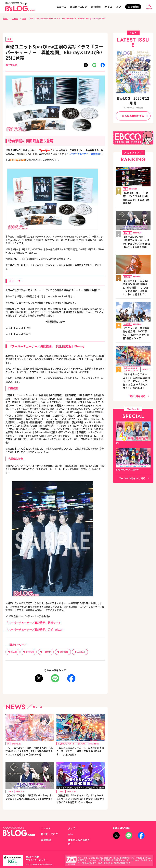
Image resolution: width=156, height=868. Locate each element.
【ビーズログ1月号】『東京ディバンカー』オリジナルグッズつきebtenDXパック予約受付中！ (29, 793)
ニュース (61, 7)
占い (119, 7)
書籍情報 (96, 7)
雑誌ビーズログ (79, 7)
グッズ (108, 7)
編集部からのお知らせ (78, 835)
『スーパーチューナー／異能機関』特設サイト (29, 621)
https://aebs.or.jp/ (120, 853)
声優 (23, 18)
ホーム (5, 18)
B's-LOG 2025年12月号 (133, 98)
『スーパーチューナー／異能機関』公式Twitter (29, 627)
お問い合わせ (31, 849)
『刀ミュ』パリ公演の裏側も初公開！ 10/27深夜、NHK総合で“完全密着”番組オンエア (136, 305)
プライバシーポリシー (51, 849)
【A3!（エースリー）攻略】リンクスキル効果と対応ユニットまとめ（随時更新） (136, 187)
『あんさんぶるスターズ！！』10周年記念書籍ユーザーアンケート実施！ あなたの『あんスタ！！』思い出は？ (80, 747)
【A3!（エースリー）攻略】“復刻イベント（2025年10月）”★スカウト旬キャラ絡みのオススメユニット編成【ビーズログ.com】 (29, 747)
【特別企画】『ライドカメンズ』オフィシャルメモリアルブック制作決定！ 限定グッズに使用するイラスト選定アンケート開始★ (80, 795)
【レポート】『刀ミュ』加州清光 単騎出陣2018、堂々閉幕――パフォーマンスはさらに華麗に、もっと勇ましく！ (136, 266)
